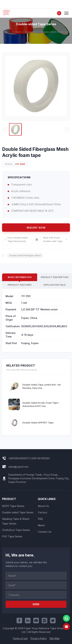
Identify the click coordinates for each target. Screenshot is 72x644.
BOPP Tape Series (13, 506)
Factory (42, 512)
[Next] (67, 129)
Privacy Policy (39, 638)
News (41, 525)
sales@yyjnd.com (18, 467)
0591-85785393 (40, 458)
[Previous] (5, 129)
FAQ (40, 519)
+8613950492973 (19, 458)
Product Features (20, 285)
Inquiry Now (36, 228)
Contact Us (45, 532)
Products (17, 32)
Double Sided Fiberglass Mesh (25, 255)
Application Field (55, 285)
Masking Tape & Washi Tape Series (16, 521)
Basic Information (20, 277)
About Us (43, 506)
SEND (36, 604)
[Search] (59, 13)
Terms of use (20, 638)
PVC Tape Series (12, 536)
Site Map (55, 638)
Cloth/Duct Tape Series (16, 530)
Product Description (55, 277)
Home (5, 32)
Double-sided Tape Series (18, 512)
